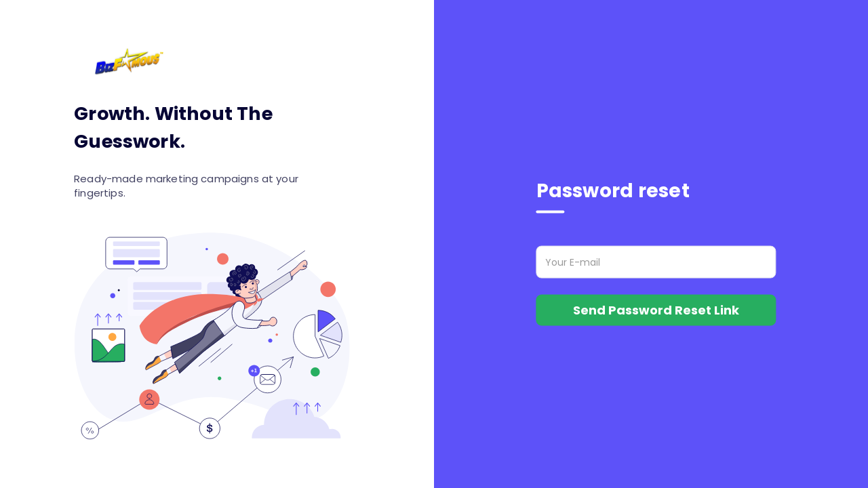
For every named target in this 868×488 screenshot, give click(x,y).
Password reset (613, 191)
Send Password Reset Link (656, 310)
